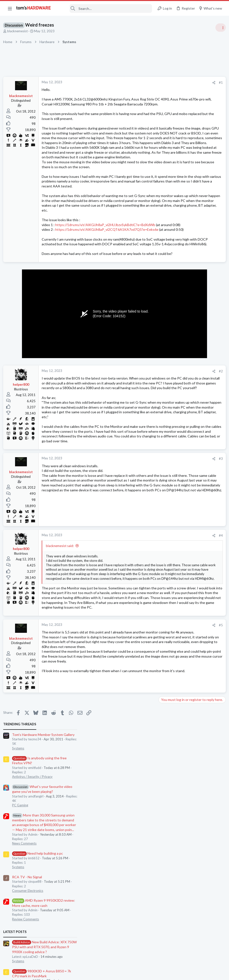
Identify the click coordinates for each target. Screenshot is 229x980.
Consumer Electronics (174, 246)
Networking (167, 364)
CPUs (163, 340)
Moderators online (168, 468)
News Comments (171, 199)
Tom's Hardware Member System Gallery (190, 90)
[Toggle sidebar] (219, 28)
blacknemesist (19, 31)
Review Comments (172, 274)
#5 (140, 775)
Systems (165, 103)
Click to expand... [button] (93, 714)
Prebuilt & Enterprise (174, 412)
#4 (140, 661)
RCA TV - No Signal (174, 232)
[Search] (105, 8)
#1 (140, 83)
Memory (165, 436)
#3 (140, 584)
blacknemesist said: (62, 671)
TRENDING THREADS (167, 79)
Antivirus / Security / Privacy (179, 132)
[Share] (133, 83)
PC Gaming (167, 160)
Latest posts (162, 287)
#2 (140, 463)
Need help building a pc (184, 208)
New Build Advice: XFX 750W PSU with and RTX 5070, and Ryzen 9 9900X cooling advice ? (191, 302)
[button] (10, 8)
